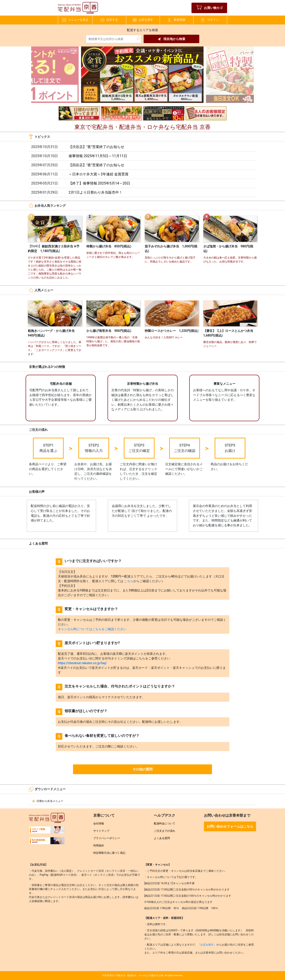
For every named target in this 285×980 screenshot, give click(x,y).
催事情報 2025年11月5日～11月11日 (98, 156)
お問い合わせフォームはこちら (230, 826)
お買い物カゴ (209, 8)
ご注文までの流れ (165, 831)
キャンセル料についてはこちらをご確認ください (92, 629)
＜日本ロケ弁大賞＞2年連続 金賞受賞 (99, 174)
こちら (129, 581)
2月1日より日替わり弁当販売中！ (96, 192)
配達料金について (165, 824)
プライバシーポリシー (107, 838)
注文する (109, 20)
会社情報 (99, 824)
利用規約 (99, 846)
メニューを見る (75, 20)
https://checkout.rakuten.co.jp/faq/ (82, 663)
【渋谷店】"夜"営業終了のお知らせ (96, 147)
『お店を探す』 (207, 945)
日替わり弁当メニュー (47, 801)
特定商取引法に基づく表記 (109, 853)
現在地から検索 (171, 39)
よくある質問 (162, 838)
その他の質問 (142, 769)
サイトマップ (101, 831)
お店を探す (143, 20)
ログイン (210, 20)
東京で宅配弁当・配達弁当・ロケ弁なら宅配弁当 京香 (136, 975)
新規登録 (177, 20)
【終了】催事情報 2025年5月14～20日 (99, 183)
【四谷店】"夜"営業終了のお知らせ (96, 165)
